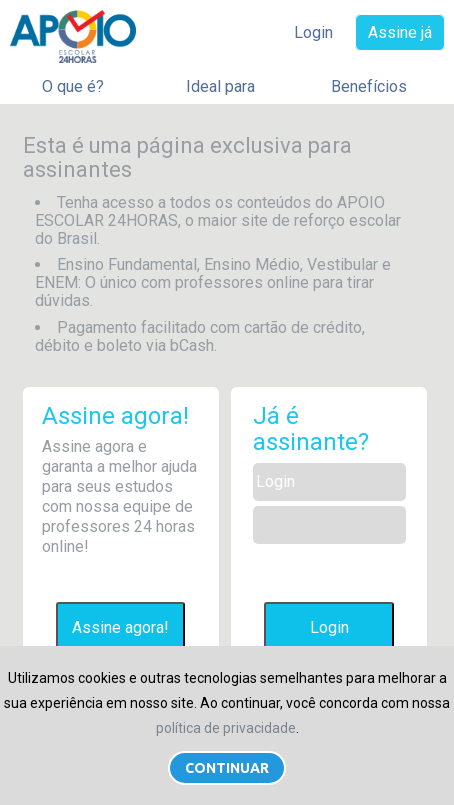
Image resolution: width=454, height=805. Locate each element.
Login (313, 32)
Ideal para (220, 86)
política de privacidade (226, 728)
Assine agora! (120, 627)
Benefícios (369, 86)
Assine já (400, 32)
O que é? (73, 86)
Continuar (227, 768)
